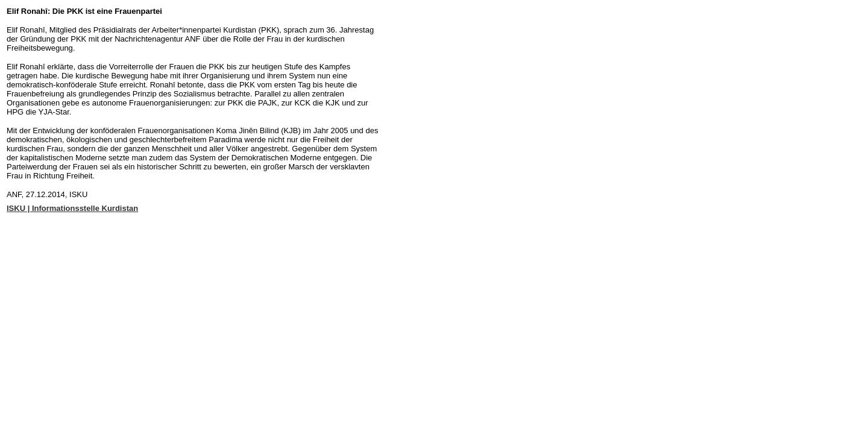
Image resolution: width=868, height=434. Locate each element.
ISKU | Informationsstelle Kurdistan (72, 208)
